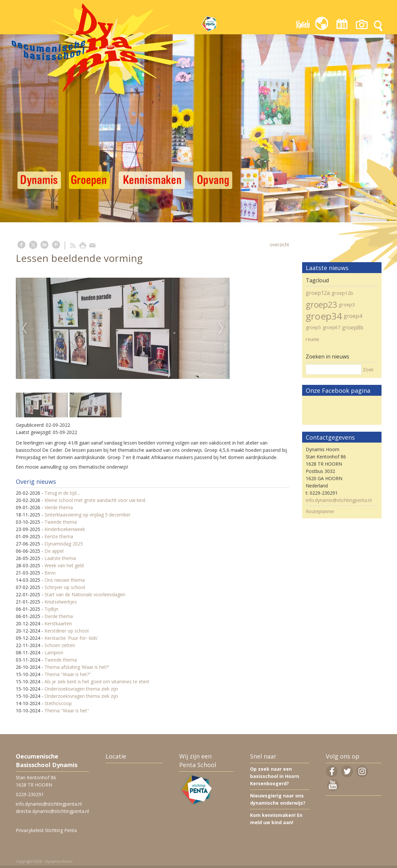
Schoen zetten (60, 645)
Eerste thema (59, 536)
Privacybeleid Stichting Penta (46, 830)
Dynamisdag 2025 (64, 544)
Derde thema (59, 616)
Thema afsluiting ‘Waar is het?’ (77, 667)
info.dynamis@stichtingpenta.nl (339, 500)
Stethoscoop (58, 703)
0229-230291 (30, 794)
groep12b (342, 293)
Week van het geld (64, 565)
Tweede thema (61, 522)
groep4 (353, 316)
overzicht (280, 245)
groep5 (313, 327)
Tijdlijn (51, 609)
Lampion (54, 652)
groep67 (331, 327)
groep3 (347, 304)
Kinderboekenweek (65, 529)
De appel (54, 551)
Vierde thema (59, 507)
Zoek (368, 370)
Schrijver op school (65, 587)
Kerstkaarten (58, 623)
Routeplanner (320, 511)
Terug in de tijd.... (62, 493)
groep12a (318, 293)
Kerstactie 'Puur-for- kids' (71, 638)
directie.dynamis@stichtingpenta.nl (52, 811)
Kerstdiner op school (67, 631)
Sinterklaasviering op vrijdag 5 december (87, 515)
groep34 (324, 316)
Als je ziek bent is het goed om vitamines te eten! (97, 682)
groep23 (321, 304)
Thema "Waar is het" (67, 711)
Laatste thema (60, 558)
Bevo (50, 573)
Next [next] (221, 328)
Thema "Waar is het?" (68, 674)
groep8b (353, 327)
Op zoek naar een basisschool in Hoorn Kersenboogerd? (275, 776)
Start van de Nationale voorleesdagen (85, 594)
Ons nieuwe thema (65, 580)
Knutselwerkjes (61, 602)
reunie (312, 339)
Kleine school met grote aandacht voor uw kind (95, 500)
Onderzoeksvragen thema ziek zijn (81, 689)
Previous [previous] (24, 328)
